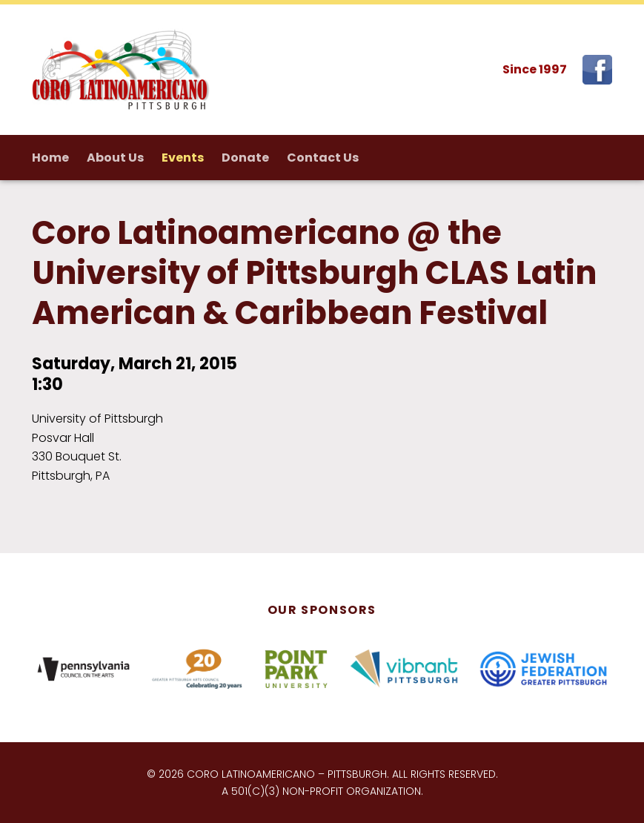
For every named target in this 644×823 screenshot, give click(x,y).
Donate (245, 158)
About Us (115, 158)
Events (183, 158)
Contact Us (323, 158)
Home (50, 158)
